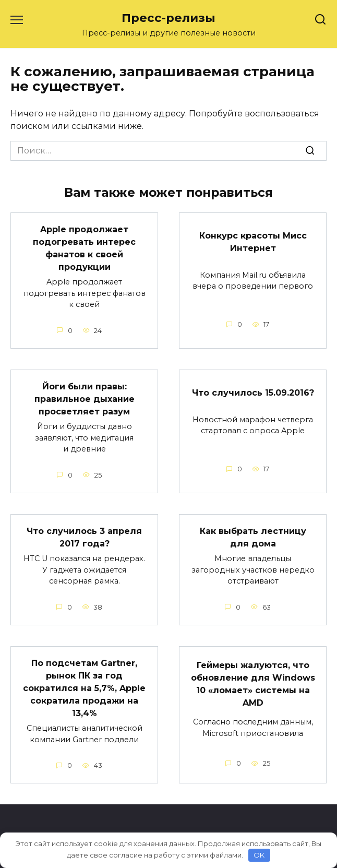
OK (259, 855)
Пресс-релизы (168, 18)
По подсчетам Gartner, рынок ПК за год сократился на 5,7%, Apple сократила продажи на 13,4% (84, 688)
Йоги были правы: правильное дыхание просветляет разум (85, 399)
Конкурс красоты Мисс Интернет (253, 241)
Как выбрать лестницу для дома (253, 537)
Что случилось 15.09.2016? (253, 392)
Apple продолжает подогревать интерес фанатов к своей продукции (84, 248)
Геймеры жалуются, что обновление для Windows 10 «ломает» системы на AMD (253, 684)
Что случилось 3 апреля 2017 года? (84, 537)
